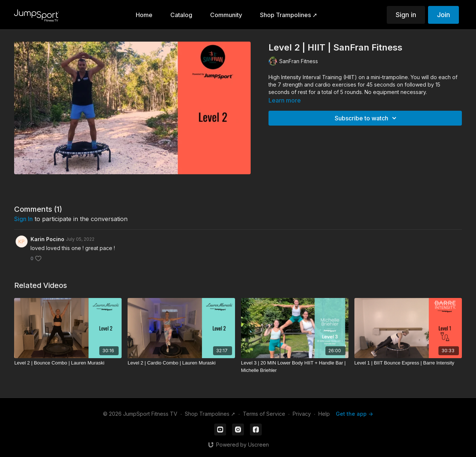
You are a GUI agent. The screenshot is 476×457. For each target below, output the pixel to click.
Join (443, 15)
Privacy (302, 414)
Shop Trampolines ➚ (210, 414)
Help (324, 414)
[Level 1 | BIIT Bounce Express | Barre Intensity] (408, 363)
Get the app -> (354, 414)
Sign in (406, 15)
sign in (23, 219)
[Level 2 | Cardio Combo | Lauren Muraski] (181, 363)
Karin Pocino (47, 239)
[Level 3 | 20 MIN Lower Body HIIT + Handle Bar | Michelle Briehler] (295, 367)
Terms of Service (264, 414)
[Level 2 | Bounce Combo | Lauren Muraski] (68, 363)
